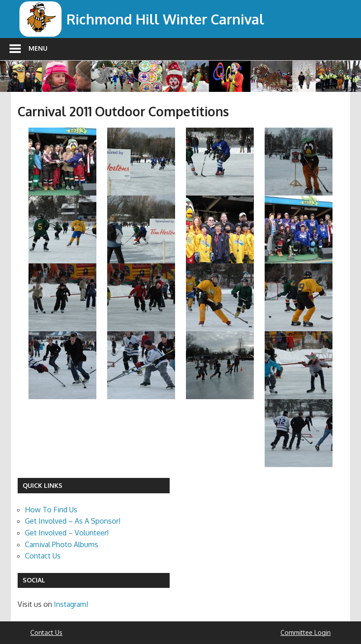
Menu (38, 48)
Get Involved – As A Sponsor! (73, 521)
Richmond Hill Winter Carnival (171, 19)
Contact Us (43, 556)
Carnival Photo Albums (62, 544)
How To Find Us (51, 510)
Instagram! (71, 604)
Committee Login (306, 632)
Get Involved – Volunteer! (67, 533)
